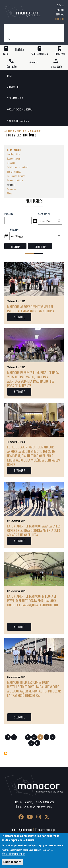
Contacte (12, 67)
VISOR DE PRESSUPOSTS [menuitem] (18, 121)
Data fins (15, 229)
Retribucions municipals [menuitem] (18, 167)
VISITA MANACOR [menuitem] (15, 98)
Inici (13, 830)
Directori (60, 54)
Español (60, 14)
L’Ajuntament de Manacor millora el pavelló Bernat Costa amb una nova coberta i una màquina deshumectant (33, 601)
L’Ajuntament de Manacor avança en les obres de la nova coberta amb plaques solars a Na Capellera (34, 530)
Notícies (20, 50)
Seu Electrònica (39, 54)
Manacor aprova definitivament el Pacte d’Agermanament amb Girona (31, 309)
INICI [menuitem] (9, 75)
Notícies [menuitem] (11, 185)
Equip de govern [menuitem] (14, 158)
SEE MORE (19, 317)
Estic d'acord (12, 862)
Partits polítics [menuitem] (14, 154)
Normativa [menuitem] (12, 189)
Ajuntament (25, 830)
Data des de (44, 214)
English (60, 10)
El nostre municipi (45, 830)
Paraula (9, 214)
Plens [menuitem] (9, 193)
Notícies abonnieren (6, 753)
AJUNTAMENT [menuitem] (13, 87)
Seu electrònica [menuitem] (14, 171)
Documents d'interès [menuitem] (16, 176)
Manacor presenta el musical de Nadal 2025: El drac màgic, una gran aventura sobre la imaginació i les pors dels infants (34, 379)
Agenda (33, 62)
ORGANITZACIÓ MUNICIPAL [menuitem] (20, 109)
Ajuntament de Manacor (23, 131)
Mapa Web (56, 67)
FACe (6, 54)
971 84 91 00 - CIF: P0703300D (38, 807)
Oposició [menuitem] (11, 163)
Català (60, 5)
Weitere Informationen (13, 854)
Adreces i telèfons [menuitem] (15, 180)
